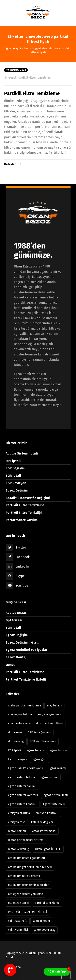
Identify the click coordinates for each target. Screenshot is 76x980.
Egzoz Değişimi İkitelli (23, 642)
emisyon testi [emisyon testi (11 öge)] (17, 822)
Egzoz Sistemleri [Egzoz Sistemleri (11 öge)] (54, 804)
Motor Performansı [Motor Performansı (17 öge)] (44, 831)
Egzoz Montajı (17, 657)
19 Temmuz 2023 (16, 70)
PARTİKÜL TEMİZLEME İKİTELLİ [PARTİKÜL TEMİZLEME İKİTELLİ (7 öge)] (27, 912)
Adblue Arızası (17, 613)
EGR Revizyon (16, 483)
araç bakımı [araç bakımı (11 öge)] (54, 706)
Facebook (23, 557)
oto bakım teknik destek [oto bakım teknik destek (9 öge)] (24, 876)
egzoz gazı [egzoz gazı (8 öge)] (40, 759)
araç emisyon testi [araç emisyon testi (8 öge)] (49, 714)
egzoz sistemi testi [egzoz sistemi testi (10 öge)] (56, 795)
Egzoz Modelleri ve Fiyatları (27, 650)
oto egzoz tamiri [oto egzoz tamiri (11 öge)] (19, 903)
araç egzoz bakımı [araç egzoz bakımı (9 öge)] (20, 714)
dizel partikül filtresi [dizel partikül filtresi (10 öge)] (50, 723)
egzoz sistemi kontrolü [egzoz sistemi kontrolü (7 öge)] (23, 795)
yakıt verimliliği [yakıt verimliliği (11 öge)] (18, 930)
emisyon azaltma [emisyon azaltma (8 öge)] (19, 813)
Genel (12, 78)
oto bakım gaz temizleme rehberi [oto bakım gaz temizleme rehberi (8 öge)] (30, 867)
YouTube (22, 585)
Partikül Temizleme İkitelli (26, 679)
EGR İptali (13, 476)
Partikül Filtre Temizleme (34, 78)
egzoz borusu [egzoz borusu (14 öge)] (59, 750)
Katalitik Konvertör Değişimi (28, 498)
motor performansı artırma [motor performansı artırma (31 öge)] (26, 840)
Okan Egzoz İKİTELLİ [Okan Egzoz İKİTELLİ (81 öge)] (48, 849)
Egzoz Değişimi (17, 490)
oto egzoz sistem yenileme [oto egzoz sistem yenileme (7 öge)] (26, 894)
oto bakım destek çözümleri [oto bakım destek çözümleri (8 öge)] (26, 858)
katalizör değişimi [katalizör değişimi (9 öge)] (42, 822)
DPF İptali (13, 461)
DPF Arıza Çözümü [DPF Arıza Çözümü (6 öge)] (39, 732)
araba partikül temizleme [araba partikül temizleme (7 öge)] (25, 706)
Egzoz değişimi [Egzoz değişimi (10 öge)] (18, 759)
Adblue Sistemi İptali (22, 453)
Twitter (21, 547)
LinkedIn (22, 566)
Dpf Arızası (14, 620)
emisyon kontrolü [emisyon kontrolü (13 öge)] (47, 813)
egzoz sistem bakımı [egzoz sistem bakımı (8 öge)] (21, 777)
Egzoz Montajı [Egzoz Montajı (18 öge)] (58, 768)
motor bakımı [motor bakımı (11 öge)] (17, 831)
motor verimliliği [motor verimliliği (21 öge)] (19, 849)
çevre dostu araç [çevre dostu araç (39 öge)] (44, 930)
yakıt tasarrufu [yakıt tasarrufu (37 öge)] (18, 921)
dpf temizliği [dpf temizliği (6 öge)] (16, 741)
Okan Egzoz (37, 953)
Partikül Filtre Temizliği (24, 513)
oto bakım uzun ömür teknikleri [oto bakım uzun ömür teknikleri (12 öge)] (29, 885)
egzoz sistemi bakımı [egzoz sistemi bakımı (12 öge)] (22, 786)
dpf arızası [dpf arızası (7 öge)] (15, 732)
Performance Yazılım (22, 520)
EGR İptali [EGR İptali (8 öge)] (14, 750)
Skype (20, 576)
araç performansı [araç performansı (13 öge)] (19, 723)
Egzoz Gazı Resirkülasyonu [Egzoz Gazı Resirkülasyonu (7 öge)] (26, 768)
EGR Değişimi (16, 468)
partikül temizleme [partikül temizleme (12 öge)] (47, 903)
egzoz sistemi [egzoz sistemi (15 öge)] (49, 777)
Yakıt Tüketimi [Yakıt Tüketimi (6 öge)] (42, 921)
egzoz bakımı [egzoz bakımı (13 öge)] (35, 750)
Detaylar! (10, 164)
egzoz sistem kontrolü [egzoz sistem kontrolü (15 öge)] (23, 804)
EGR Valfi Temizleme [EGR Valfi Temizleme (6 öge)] (43, 741)
